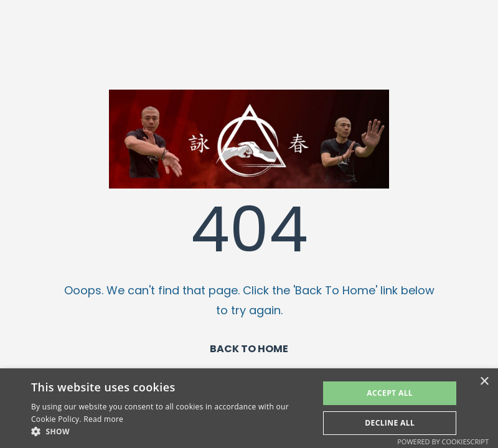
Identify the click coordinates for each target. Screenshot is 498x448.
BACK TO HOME (249, 349)
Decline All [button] (390, 423)
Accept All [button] (390, 393)
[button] (171, 432)
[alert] (249, 408)
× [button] (484, 382)
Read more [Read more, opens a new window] (103, 419)
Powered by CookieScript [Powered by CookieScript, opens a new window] (443, 441)
